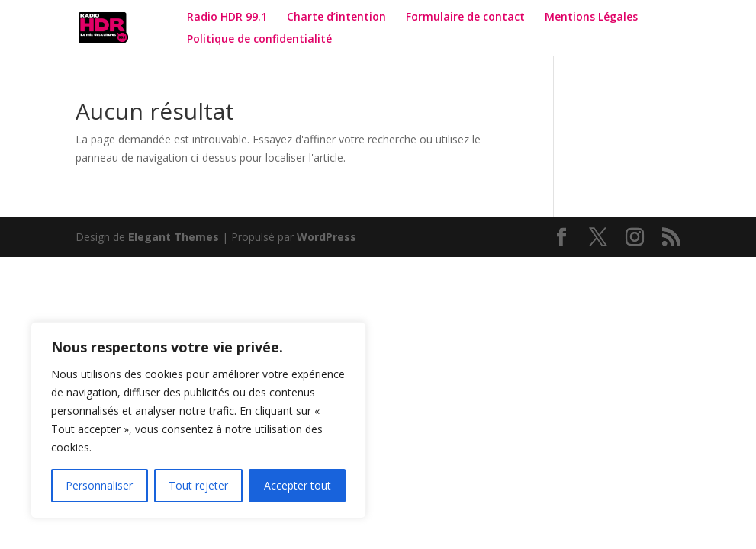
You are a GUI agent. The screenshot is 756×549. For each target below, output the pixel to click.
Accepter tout (298, 485)
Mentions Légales (591, 18)
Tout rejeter (198, 485)
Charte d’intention (336, 18)
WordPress (327, 237)
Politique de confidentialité (261, 40)
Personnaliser (99, 485)
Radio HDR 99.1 (227, 18)
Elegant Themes (174, 237)
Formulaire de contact (465, 18)
